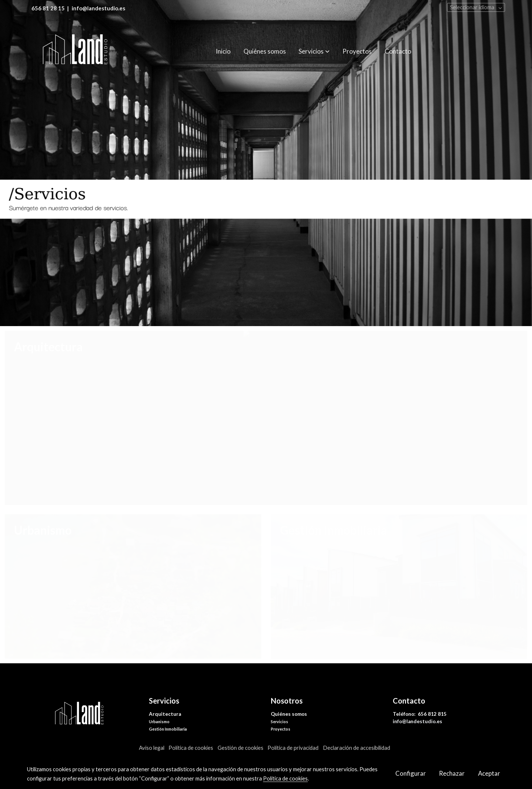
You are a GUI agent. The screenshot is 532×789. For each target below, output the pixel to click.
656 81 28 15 (48, 8)
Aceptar (489, 773)
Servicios (279, 722)
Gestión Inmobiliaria (168, 729)
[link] (74, 51)
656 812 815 (433, 714)
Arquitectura (165, 714)
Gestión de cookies (241, 748)
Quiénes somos (289, 714)
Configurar (411, 773)
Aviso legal (152, 748)
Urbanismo (159, 722)
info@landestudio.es (417, 721)
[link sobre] (83, 714)
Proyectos (281, 729)
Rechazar (452, 773)
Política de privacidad (293, 748)
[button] (314, 51)
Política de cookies (191, 748)
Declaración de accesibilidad (357, 748)
